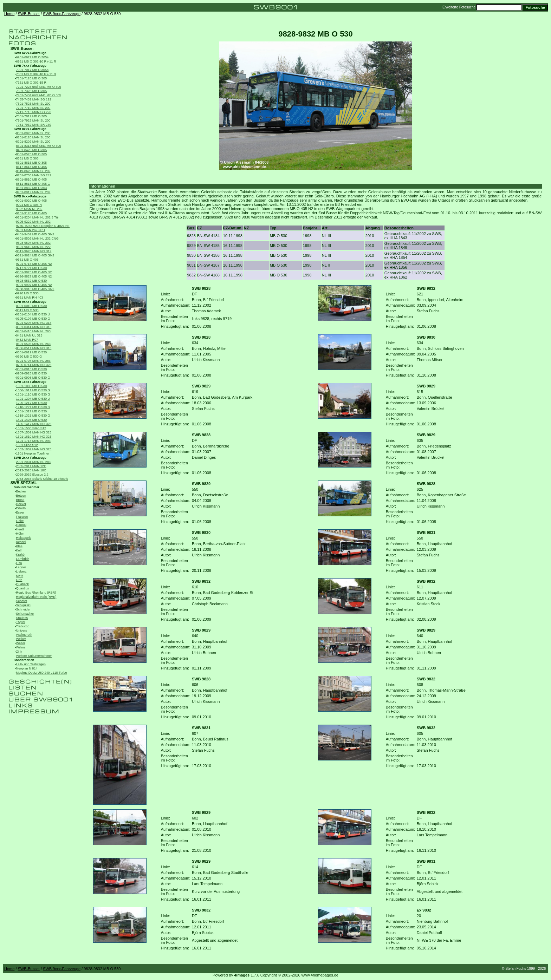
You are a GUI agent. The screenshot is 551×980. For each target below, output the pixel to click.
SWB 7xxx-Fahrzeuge (30, 66)
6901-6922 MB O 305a (33, 57)
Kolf (19, 550)
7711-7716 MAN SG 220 (34, 112)
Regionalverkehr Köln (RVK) (36, 597)
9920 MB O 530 (27, 293)
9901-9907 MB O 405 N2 (34, 285)
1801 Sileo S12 (27, 445)
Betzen (21, 496)
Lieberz (21, 571)
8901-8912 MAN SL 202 (33, 192)
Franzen (22, 517)
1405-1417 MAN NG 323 (34, 424)
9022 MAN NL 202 (29, 209)
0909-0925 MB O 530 (32, 373)
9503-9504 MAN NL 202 (33, 243)
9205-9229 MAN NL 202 (33, 222)
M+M (20, 576)
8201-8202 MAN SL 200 (33, 142)
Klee (19, 546)
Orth (19, 580)
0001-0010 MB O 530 (32, 306)
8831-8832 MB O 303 (32, 188)
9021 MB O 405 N (29, 205)
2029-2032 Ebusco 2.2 (32, 475)
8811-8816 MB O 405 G (33, 184)
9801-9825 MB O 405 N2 (34, 272)
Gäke (20, 521)
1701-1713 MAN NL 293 (33, 441)
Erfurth (21, 508)
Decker (21, 504)
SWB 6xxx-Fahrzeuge (30, 53)
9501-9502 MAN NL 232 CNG (37, 239)
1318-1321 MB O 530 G (33, 416)
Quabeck (23, 584)
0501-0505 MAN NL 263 (33, 344)
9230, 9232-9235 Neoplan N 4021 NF (43, 226)
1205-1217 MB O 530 (32, 403)
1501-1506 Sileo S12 (31, 428)
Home (9, 14)
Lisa (19, 563)
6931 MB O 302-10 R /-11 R (36, 61)
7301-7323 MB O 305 (32, 91)
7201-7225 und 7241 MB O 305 (39, 87)
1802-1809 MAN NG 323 (34, 449)
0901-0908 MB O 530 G (33, 378)
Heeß (20, 529)
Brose (20, 500)
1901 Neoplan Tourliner (33, 453)
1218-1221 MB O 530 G (33, 407)
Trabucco (23, 626)
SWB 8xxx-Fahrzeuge (30, 129)
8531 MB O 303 (27, 158)
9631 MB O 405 (27, 260)
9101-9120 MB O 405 (32, 213)
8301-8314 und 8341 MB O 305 (39, 146)
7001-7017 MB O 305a (33, 70)
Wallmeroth (24, 635)
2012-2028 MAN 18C (31, 470)
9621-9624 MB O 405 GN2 (35, 255)
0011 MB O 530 (27, 310)
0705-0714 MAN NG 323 (34, 365)
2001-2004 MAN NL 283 (33, 462)
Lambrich (23, 559)
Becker (21, 491)
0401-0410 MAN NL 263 (33, 331)
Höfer (20, 534)
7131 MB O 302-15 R (31, 83)
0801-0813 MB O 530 (32, 369)
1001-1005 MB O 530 (32, 386)
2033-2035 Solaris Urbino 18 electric (42, 479)
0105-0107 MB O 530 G (33, 319)
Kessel (21, 542)
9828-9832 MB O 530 (32, 281)
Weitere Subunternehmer (34, 656)
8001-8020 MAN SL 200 (33, 133)
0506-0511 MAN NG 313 (34, 348)
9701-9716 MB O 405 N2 (34, 264)
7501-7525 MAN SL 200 (33, 104)
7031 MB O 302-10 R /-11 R (36, 74)
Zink (19, 652)
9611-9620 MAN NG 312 (34, 251)
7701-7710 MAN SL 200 (33, 108)
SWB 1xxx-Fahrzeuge (30, 382)
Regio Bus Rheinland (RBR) (36, 593)
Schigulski (23, 605)
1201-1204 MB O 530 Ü (33, 399)
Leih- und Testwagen (31, 664)
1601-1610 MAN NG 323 (34, 437)
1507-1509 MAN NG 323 (34, 432)
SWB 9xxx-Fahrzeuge (62, 14)
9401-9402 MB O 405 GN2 (35, 234)
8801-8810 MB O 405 (32, 179)
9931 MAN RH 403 (30, 298)
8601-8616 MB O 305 (32, 163)
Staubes (22, 618)
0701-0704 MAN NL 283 (33, 361)
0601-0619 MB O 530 (32, 352)
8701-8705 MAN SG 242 (34, 175)
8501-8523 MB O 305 (32, 154)
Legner (21, 567)
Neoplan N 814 (27, 668)
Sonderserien (24, 660)
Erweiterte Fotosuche (459, 7)
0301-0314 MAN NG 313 (34, 327)
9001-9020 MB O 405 (32, 201)
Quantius (23, 588)
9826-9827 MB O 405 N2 (34, 276)
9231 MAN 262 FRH (31, 230)
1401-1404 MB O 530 (32, 420)
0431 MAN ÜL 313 (29, 335)
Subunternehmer (27, 487)
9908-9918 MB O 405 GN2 (35, 289)
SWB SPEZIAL (24, 483)
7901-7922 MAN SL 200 (33, 120)
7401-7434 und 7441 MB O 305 (39, 95)
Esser (20, 512)
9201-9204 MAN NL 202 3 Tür (38, 217)
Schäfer (22, 601)
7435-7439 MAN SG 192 (34, 99)
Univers (22, 631)
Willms (21, 647)
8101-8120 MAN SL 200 (33, 137)
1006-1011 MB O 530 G (33, 390)
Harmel (21, 525)
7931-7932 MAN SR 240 (34, 125)
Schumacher (25, 614)
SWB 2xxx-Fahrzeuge (30, 458)
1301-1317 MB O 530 (32, 411)
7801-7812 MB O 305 (32, 116)
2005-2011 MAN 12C (31, 466)
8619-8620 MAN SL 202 (33, 171)
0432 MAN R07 (27, 340)
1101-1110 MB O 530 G (33, 394)
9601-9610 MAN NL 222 (33, 247)
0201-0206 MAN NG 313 (34, 323)
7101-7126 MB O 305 (32, 78)
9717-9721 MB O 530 (32, 268)
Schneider (23, 609)
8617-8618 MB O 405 (32, 167)
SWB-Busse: (29, 14)
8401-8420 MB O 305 (32, 150)
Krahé (20, 555)
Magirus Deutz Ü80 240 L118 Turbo (42, 673)
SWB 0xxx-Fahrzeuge (30, 302)
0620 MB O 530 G (29, 357)
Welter (21, 643)
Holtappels (24, 538)
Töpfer (21, 622)
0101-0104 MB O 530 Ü (33, 314)
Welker (21, 639)
